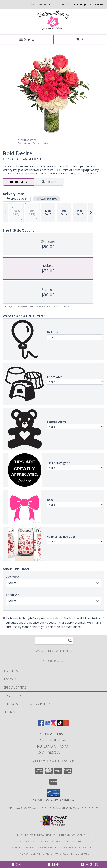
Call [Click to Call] (18, 865)
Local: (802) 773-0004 (54, 752)
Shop (27, 39)
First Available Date (47, 199)
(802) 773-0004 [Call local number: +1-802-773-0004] (94, 4)
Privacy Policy (28, 854)
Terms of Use (80, 854)
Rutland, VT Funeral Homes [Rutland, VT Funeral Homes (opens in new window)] (36, 835)
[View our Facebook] (41, 725)
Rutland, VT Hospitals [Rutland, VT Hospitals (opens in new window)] (74, 835)
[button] (53, 793)
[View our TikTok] (60, 725)
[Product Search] (54, 641)
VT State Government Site (70, 841)
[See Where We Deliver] (54, 661)
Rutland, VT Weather (34, 841)
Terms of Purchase (55, 854)
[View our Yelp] (66, 725)
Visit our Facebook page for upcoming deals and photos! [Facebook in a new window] (54, 808)
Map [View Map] (53, 865)
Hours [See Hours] (89, 865)
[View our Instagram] (54, 725)
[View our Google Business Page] (47, 725)
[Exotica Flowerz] (54, 30)
